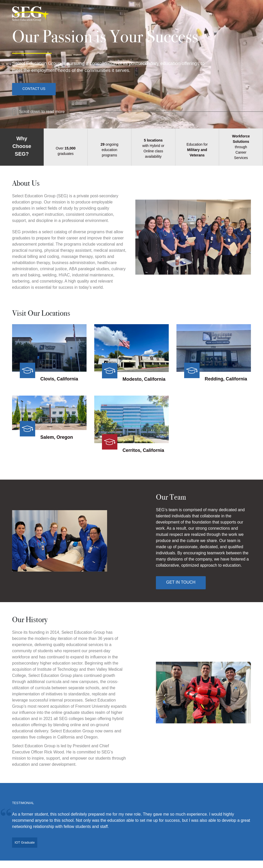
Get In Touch (181, 582)
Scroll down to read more (38, 112)
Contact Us (34, 89)
